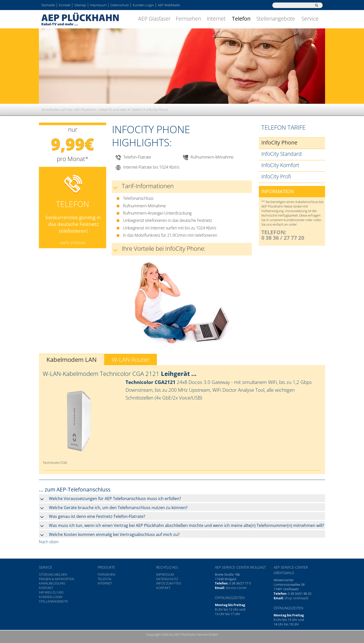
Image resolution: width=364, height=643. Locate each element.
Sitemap (80, 5)
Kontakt (65, 5)
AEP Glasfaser (154, 19)
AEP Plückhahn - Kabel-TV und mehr (101, 110)
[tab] (182, 498)
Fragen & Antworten (56, 579)
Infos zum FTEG (169, 583)
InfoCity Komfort (280, 165)
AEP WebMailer (169, 5)
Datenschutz (120, 5)
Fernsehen (188, 19)
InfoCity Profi (276, 176)
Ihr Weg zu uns (51, 592)
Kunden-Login (143, 5)
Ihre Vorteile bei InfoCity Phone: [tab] (164, 248)
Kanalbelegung (52, 583)
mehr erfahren (73, 243)
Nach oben (49, 542)
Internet (216, 19)
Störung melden (53, 574)
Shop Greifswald (296, 598)
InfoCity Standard (282, 154)
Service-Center (236, 588)
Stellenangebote (276, 19)
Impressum (98, 5)
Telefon (241, 19)
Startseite (48, 5)
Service (310, 19)
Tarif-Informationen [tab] (148, 186)
